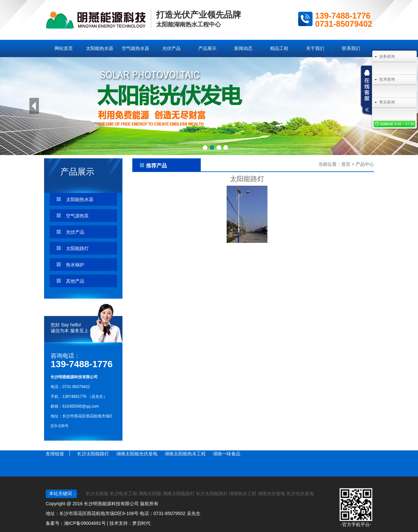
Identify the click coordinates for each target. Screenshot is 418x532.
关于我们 (315, 48)
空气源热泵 (77, 216)
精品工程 (279, 48)
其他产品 (75, 281)
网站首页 (64, 48)
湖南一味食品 (227, 454)
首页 (346, 164)
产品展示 (207, 48)
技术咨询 (387, 79)
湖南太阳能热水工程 (185, 454)
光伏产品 (171, 48)
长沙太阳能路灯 (93, 454)
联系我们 (351, 48)
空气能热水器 (136, 48)
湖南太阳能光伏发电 (137, 454)
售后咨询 (387, 102)
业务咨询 (387, 56)
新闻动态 (243, 48)
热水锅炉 (75, 265)
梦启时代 (141, 523)
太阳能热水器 (100, 48)
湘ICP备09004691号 (85, 523)
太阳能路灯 (77, 248)
